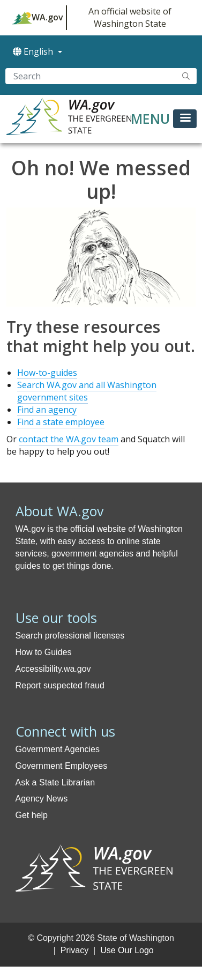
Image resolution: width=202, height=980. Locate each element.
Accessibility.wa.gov (53, 669)
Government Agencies (58, 749)
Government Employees (62, 766)
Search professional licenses (70, 636)
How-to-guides (47, 373)
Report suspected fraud (60, 685)
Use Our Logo (127, 950)
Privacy (74, 950)
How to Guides (44, 652)
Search (186, 76)
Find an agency (47, 410)
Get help (32, 815)
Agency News (42, 799)
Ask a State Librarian (55, 782)
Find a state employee (61, 422)
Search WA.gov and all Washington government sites (87, 391)
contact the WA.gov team (69, 439)
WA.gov (38, 18)
